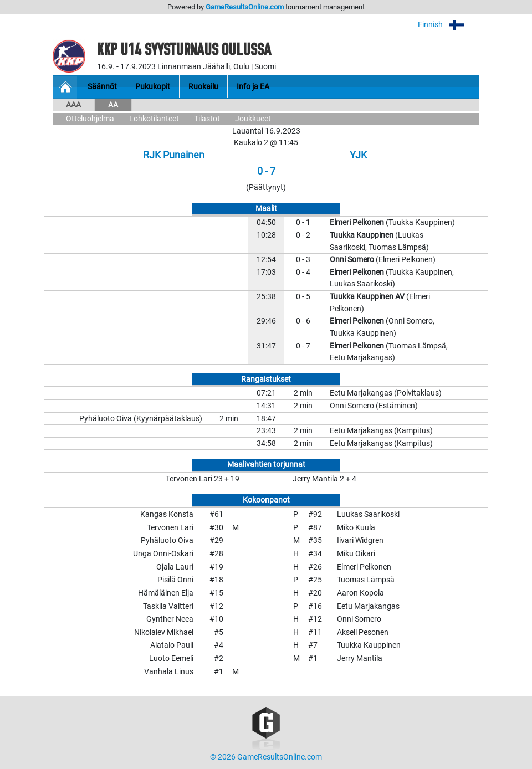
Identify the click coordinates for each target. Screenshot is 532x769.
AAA (73, 105)
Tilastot (207, 119)
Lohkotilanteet (154, 119)
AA (113, 105)
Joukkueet (253, 119)
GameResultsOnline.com (245, 7)
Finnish (449, 25)
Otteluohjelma (90, 119)
